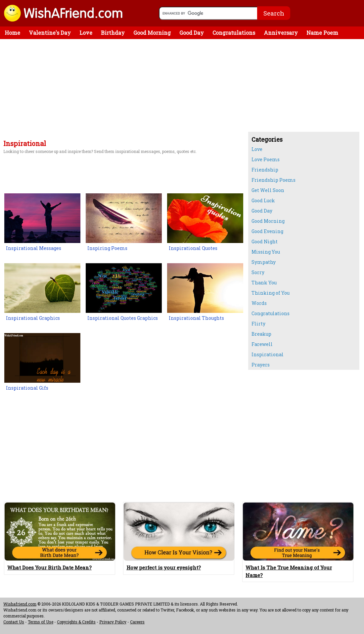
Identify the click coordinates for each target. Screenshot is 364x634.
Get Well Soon (268, 190)
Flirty (258, 324)
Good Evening (267, 231)
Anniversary (281, 33)
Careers (137, 622)
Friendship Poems (273, 180)
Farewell (262, 344)
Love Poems (266, 159)
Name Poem (322, 33)
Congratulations (234, 33)
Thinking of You (271, 293)
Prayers (261, 365)
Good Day (192, 33)
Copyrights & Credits (76, 622)
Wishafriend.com (20, 604)
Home (12, 33)
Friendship (265, 170)
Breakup (261, 334)
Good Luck (263, 200)
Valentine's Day (50, 33)
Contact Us (14, 622)
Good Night (265, 242)
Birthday (113, 33)
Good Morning (152, 33)
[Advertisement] (122, 90)
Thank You (264, 283)
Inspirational (268, 354)
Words (259, 303)
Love (86, 33)
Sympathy (264, 262)
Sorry (258, 272)
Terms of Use (41, 622)
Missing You (266, 252)
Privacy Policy (113, 622)
